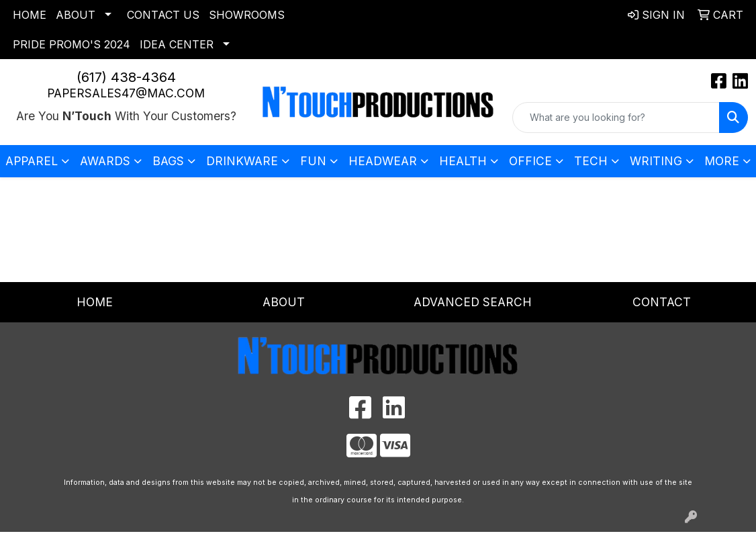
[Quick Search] (616, 118)
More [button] (722, 161)
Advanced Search (473, 302)
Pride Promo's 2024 (72, 44)
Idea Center (177, 44)
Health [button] (463, 161)
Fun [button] (313, 161)
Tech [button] (591, 161)
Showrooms (247, 15)
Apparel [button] (32, 161)
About (76, 15)
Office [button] (530, 161)
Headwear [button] (383, 161)
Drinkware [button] (242, 161)
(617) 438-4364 (126, 77)
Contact (662, 302)
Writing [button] (656, 161)
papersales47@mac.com (126, 93)
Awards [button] (105, 161)
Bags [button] (168, 161)
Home (30, 15)
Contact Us (163, 15)
